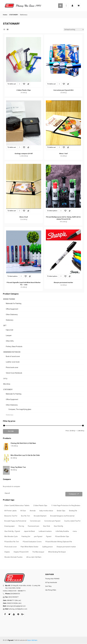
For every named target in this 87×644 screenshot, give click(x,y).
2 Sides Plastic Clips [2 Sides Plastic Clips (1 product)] (40, 505)
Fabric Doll (9, 330)
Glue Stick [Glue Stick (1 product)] (47, 526)
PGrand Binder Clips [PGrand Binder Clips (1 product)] (62, 536)
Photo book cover (12, 367)
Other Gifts (10, 341)
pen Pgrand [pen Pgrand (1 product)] (38, 536)
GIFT (5, 326)
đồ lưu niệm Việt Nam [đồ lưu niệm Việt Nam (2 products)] (34, 557)
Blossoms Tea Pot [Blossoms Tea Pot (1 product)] (11, 516)
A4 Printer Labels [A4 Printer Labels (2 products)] (10, 511)
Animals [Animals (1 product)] (33, 511)
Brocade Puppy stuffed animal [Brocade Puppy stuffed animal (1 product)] (15, 521)
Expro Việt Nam (32, 640)
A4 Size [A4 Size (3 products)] (23, 511)
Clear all (7, 493)
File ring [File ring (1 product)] (21, 526)
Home (5, 15)
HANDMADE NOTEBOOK (12, 352)
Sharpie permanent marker (63, 282)
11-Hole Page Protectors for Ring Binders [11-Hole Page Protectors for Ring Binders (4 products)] (66, 505)
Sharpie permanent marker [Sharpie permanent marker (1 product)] (66, 547)
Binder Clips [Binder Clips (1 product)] (61, 511)
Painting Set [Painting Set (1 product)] (26, 536)
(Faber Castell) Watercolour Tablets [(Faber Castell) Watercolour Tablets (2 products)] (17, 505)
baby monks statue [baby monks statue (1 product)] (46, 511)
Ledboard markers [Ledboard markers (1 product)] (45, 531)
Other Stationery (12, 315)
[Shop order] (74, 30)
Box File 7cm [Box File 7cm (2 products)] (26, 516)
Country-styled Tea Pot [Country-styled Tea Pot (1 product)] (72, 521)
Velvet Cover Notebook (14, 373)
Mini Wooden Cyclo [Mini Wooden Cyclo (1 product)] (11, 536)
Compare (73, 494)
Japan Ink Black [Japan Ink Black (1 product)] (29, 531)
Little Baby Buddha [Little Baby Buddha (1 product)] (62, 531)
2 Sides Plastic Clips (24, 90)
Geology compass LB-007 (24, 154)
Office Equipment (12, 309)
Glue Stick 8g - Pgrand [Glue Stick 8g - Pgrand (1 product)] (12, 531)
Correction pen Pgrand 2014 (63, 90)
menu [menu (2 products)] (75, 531)
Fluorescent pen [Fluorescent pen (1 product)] (34, 526)
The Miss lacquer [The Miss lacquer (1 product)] (38, 552)
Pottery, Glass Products (14, 346)
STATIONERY (14, 15)
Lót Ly (5, 378)
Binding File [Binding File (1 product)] (73, 511)
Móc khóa (7, 384)
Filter (11, 431)
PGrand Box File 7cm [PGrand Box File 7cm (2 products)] (12, 542)
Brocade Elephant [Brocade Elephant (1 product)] (40, 516)
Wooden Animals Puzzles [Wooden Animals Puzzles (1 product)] (13, 557)
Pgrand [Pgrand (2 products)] (49, 536)
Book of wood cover (13, 356)
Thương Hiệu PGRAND (52, 579)
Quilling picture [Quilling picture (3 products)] (48, 547)
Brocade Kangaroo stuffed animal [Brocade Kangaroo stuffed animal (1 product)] (62, 516)
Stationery (10, 320)
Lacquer (9, 335)
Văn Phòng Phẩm (51, 590)
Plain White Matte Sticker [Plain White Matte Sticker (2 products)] (30, 547)
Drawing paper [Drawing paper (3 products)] (10, 526)
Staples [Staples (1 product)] (7, 552)
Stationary (10, 415)
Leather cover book (13, 362)
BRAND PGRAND (9, 299)
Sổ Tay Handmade (51, 582)
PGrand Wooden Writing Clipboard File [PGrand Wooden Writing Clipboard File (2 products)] (59, 542)
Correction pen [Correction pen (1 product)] (35, 521)
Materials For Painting (14, 303)
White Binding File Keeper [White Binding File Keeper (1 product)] (57, 552)
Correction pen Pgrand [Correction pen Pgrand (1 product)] (52, 521)
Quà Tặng (48, 586)
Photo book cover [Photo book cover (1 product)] (11, 547)
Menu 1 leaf (63, 154)
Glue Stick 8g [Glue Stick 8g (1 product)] (58, 526)
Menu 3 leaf (24, 217)
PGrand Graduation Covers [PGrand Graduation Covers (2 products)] (32, 542)
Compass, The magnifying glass (20, 409)
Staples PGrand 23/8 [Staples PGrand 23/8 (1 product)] (21, 552)
